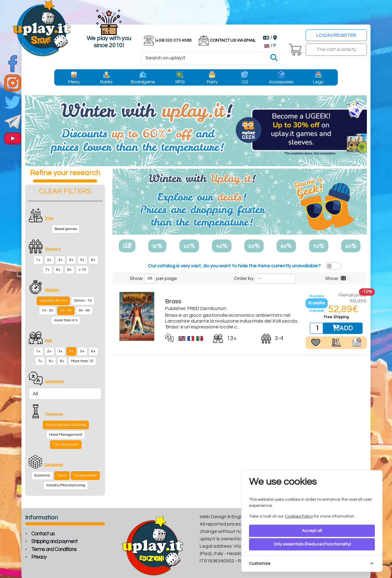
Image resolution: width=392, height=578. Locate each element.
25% (189, 246)
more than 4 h (66, 320)
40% (222, 246)
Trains (62, 475)
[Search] (211, 58)
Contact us (43, 534)
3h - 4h (84, 310)
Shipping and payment (54, 542)
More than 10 (82, 361)
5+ (82, 260)
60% (286, 246)
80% (351, 246)
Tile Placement (66, 444)
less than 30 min (53, 301)
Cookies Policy (299, 516)
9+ (70, 270)
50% (254, 246)
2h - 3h (66, 310)
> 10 (82, 270)
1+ (38, 260)
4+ (71, 260)
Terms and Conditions (54, 549)
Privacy (39, 557)
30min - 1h (83, 301)
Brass (173, 301)
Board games (66, 229)
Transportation (85, 475)
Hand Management (66, 435)
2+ (49, 260)
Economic (42, 475)
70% (319, 246)
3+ (60, 260)
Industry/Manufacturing (66, 485)
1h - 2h (47, 310)
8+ (58, 270)
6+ (93, 260)
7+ (47, 270)
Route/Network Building (66, 425)
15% (157, 246)
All (127, 246)
